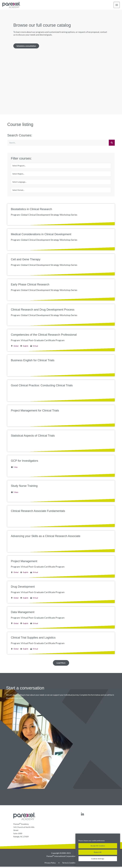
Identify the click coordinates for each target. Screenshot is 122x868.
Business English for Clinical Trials (33, 361)
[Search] (112, 143)
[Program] (61, 166)
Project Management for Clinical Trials (35, 412)
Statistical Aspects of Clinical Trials (33, 437)
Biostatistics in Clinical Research (31, 210)
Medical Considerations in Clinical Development (41, 236)
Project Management (24, 562)
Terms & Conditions (70, 864)
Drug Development (23, 588)
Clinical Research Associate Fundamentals (38, 512)
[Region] (61, 174)
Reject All (98, 852)
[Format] (61, 191)
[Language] (61, 183)
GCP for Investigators (24, 462)
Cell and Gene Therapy (26, 261)
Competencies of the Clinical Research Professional (44, 336)
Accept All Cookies (98, 846)
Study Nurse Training (24, 487)
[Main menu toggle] (117, 5)
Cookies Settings (98, 859)
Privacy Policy (50, 864)
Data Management (23, 613)
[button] (61, 664)
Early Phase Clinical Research (30, 286)
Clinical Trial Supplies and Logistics (33, 639)
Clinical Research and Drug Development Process (43, 311)
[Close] (117, 837)
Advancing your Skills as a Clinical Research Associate (46, 537)
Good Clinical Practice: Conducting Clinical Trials (42, 387)
